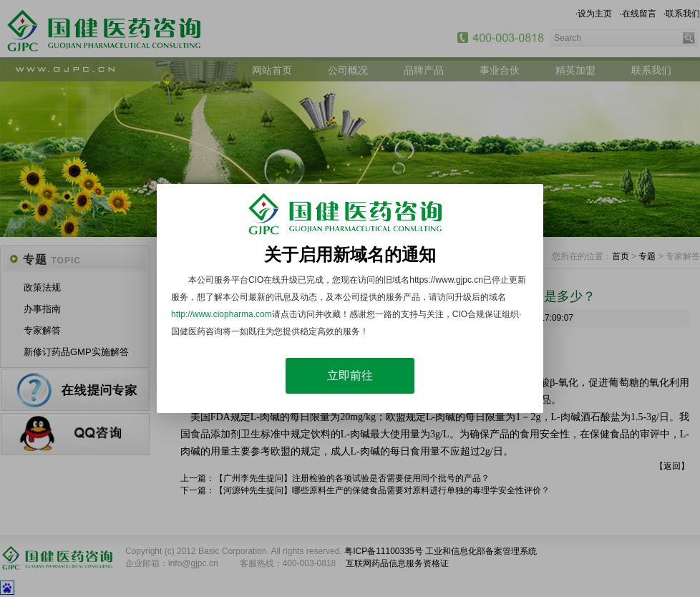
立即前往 (350, 375)
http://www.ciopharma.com (222, 314)
